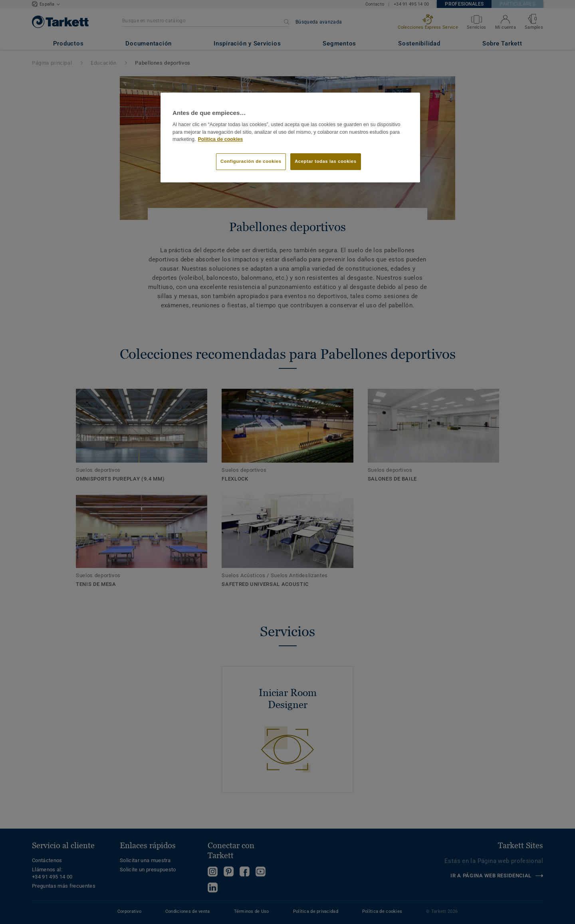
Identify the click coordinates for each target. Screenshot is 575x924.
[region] (290, 138)
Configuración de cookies (251, 161)
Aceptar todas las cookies (326, 161)
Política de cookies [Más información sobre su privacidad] (221, 139)
